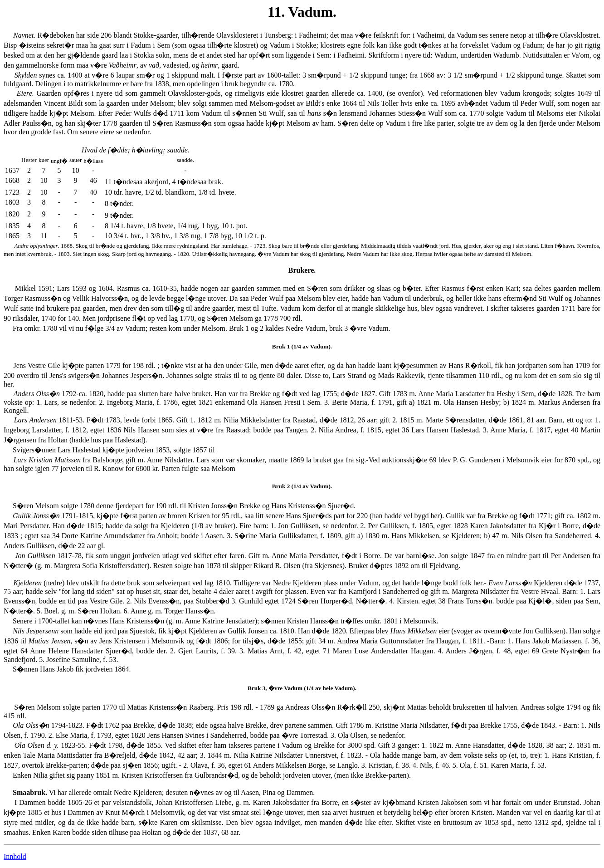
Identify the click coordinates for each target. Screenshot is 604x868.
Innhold (15, 856)
